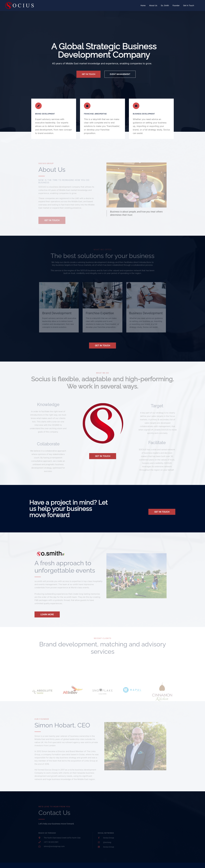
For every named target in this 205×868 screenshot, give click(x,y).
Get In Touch (189, 5)
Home (143, 5)
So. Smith (165, 5)
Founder (176, 5)
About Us (153, 5)
